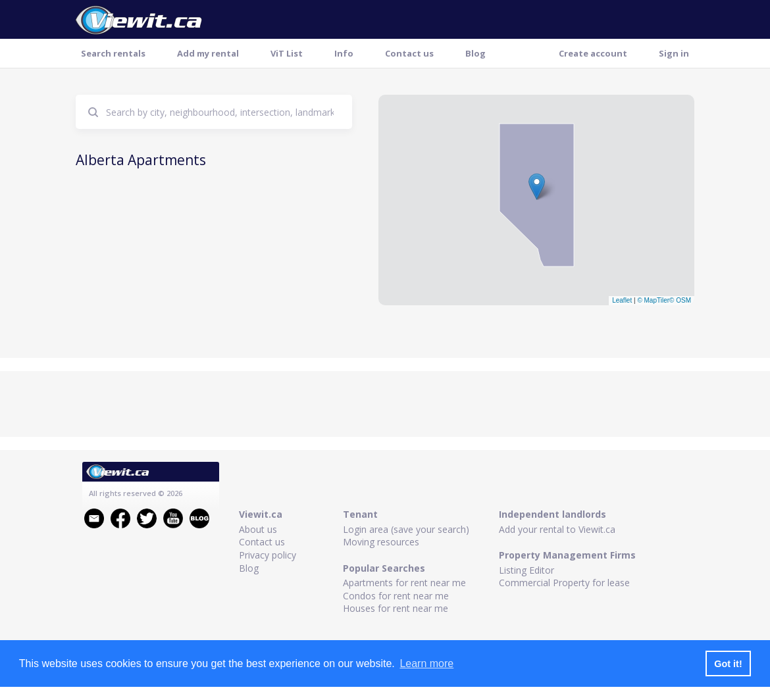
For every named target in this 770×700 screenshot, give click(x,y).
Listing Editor (526, 570)
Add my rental (208, 53)
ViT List (287, 53)
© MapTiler (653, 300)
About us (258, 529)
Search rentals (113, 53)
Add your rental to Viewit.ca (557, 529)
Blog (475, 53)
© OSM (680, 300)
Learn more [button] (426, 663)
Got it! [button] (728, 664)
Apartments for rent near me (404, 583)
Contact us (409, 53)
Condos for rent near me (396, 596)
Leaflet (622, 300)
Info (344, 53)
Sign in (674, 53)
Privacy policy (268, 555)
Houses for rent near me (396, 608)
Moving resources (381, 542)
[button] (537, 187)
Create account (593, 53)
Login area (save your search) (406, 529)
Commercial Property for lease (564, 583)
